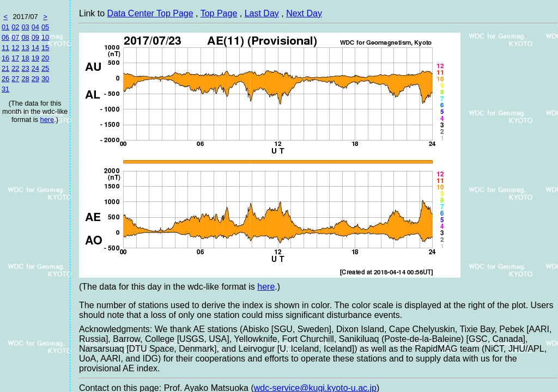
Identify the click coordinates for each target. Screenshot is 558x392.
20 (45, 58)
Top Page (219, 13)
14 (35, 48)
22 (15, 68)
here (47, 120)
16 (5, 58)
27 (15, 79)
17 (15, 58)
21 (5, 68)
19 (35, 58)
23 (25, 68)
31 (5, 89)
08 (25, 37)
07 (15, 37)
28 (25, 79)
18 (25, 58)
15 (45, 48)
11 (5, 48)
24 (35, 68)
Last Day (262, 13)
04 (35, 27)
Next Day (304, 13)
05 (45, 27)
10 (45, 37)
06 (5, 37)
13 (25, 48)
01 (5, 27)
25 (45, 68)
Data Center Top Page (150, 13)
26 (5, 79)
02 (15, 27)
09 (35, 37)
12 (15, 48)
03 (25, 27)
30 (45, 79)
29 (35, 79)
